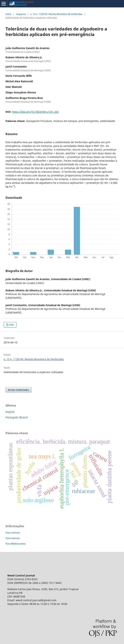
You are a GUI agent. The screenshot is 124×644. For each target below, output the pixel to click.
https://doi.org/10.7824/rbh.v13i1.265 (35, 112)
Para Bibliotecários (16, 544)
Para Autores (13, 538)
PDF (11, 325)
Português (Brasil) (17, 417)
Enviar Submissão (18, 390)
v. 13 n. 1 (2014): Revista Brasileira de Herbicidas (56, 14)
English (10, 412)
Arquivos (21, 14)
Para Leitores (13, 533)
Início (8, 14)
